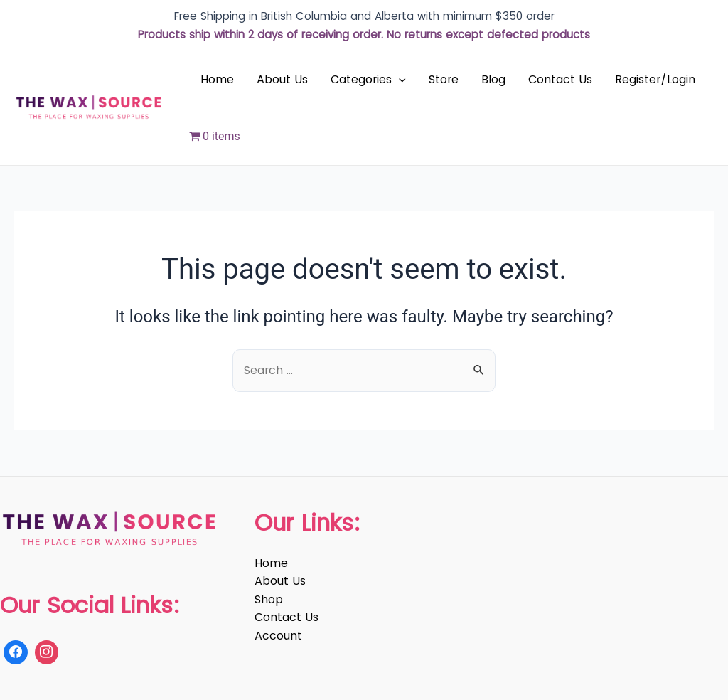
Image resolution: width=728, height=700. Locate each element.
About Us (282, 79)
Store (444, 79)
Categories (368, 80)
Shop (269, 599)
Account (278, 636)
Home (217, 79)
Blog (493, 79)
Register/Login (655, 79)
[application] (399, 80)
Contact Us (560, 79)
